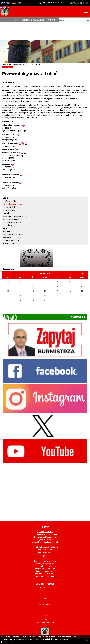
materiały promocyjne (45, 623)
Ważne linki (7, 237)
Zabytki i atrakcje (9, 207)
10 (57, 286)
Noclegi (5, 228)
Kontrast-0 (71, 3)
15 (33, 291)
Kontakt (51, 20)
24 (57, 296)
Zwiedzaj (44, 317)
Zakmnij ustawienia (87, 3)
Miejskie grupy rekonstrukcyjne (15, 216)
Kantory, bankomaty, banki (13, 234)
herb (45, 619)
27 (8, 301)
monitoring (27, 20)
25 (70, 296)
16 (45, 291)
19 (82, 291)
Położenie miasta (9, 201)
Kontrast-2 (78, 3)
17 (57, 291)
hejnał (45, 616)
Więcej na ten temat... (62, 639)
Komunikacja (7, 225)
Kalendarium (38, 20)
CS (19, 3)
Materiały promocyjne (11, 219)
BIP (17, 20)
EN (8, 3)
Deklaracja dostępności (45, 584)
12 (82, 286)
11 (70, 286)
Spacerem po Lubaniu (11, 241)
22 (33, 296)
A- (65, 3)
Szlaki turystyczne (10, 210)
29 (33, 301)
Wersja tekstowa (82, 3)
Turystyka (13, 64)
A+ (58, 3)
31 (57, 301)
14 (20, 291)
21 (20, 296)
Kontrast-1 (74, 3)
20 (8, 296)
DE (14, 3)
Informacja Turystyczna (12, 222)
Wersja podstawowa (68, 3)
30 (45, 301)
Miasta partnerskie (10, 244)
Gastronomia (7, 231)
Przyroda (6, 213)
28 (20, 301)
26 (82, 296)
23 (45, 296)
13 (8, 291)
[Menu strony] (86, 13)
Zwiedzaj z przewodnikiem (29, 64)
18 (70, 291)
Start (4, 64)
